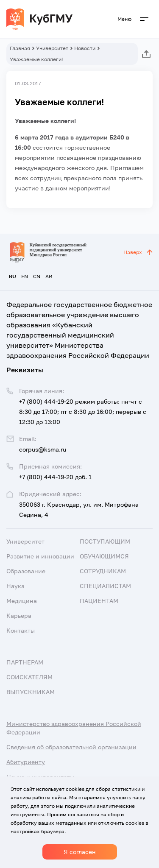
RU (13, 276)
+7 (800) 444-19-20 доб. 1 (55, 477)
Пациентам (99, 601)
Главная (20, 48)
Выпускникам (31, 692)
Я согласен (80, 852)
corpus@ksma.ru (43, 449)
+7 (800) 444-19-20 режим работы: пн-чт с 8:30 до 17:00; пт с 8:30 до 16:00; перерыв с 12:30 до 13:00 (83, 412)
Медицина (22, 601)
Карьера (19, 615)
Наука (15, 586)
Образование (26, 571)
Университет (52, 48)
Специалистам (105, 586)
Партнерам (25, 662)
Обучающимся (104, 556)
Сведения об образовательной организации (71, 747)
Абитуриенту (26, 762)
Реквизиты (25, 370)
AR (49, 276)
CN (37, 276)
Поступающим (105, 541)
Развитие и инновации (40, 556)
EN (25, 276)
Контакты (21, 630)
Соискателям (29, 677)
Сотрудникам (103, 571)
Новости (85, 48)
